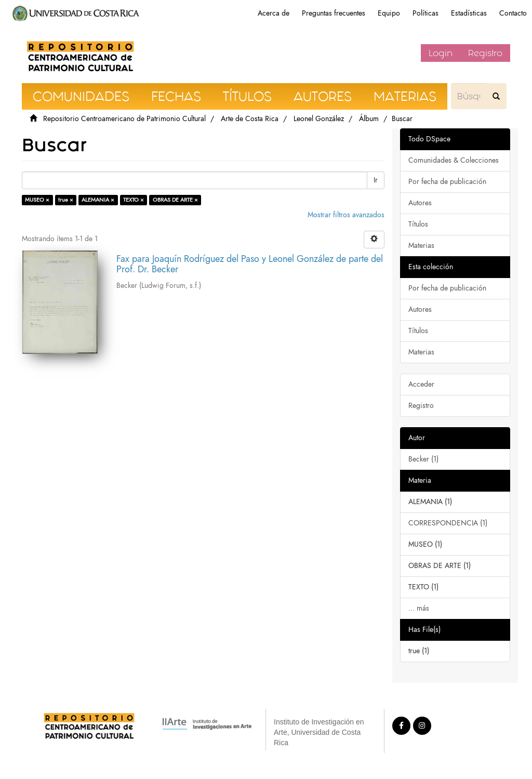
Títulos (418, 224)
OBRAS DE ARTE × (175, 200)
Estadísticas (469, 13)
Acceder (421, 384)
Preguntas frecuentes (334, 13)
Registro (485, 53)
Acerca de (274, 13)
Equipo (389, 13)
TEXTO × (134, 200)
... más (419, 608)
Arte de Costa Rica (250, 119)
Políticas (425, 13)
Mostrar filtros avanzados (346, 215)
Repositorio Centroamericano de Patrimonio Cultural (124, 119)
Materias (421, 246)
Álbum (369, 119)
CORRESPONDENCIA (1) (448, 523)
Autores (420, 203)
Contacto (513, 13)
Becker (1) (423, 459)
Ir (376, 180)
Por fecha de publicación (447, 182)
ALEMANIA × (98, 200)
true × (66, 200)
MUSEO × (37, 200)
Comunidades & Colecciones (454, 160)
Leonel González (319, 119)
